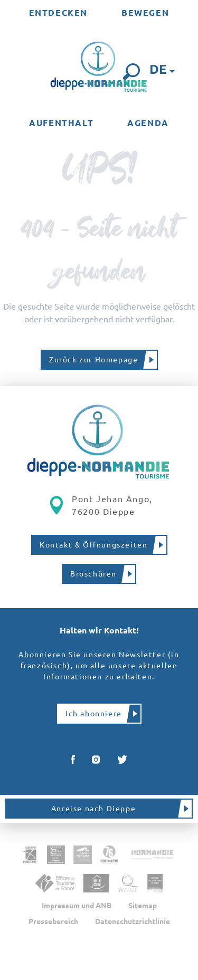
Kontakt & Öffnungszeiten (93, 545)
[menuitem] (58, 13)
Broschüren (93, 574)
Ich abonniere (94, 714)
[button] (131, 72)
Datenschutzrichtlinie (133, 921)
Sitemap (143, 906)
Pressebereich (53, 921)
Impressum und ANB (77, 906)
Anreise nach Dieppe (93, 809)
